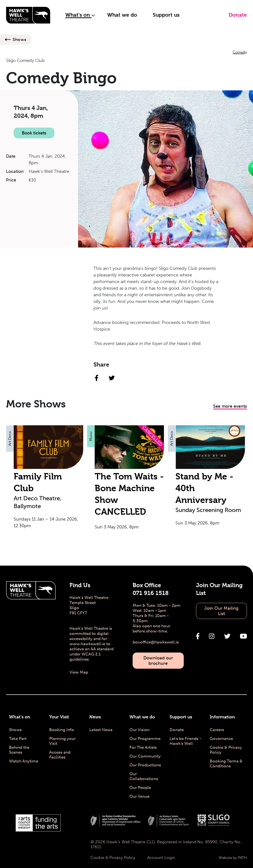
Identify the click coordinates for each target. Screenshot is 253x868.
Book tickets (34, 133)
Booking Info (62, 730)
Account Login (161, 857)
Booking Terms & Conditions (226, 763)
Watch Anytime (24, 761)
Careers (217, 730)
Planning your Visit (62, 741)
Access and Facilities (60, 755)
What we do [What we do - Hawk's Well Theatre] (142, 717)
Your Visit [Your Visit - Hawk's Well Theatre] (59, 717)
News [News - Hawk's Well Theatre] (95, 717)
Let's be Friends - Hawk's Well (185, 741)
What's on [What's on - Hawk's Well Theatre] (20, 717)
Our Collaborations (144, 776)
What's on (80, 15)
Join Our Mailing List (221, 611)
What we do (122, 15)
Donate (238, 15)
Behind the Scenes (19, 750)
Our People (140, 787)
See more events (230, 406)
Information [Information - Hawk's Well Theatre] (222, 717)
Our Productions (145, 765)
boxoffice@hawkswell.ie (156, 642)
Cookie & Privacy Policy (226, 750)
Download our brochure (158, 661)
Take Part (18, 738)
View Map (79, 672)
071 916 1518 (151, 593)
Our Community (145, 756)
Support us (166, 15)
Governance (221, 738)
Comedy (240, 52)
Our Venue (139, 796)
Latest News (101, 730)
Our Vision (139, 730)
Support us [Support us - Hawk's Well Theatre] (181, 717)
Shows (20, 39)
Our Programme (145, 738)
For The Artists (143, 747)
